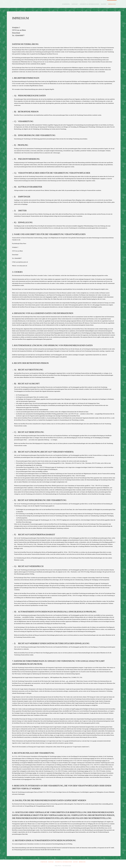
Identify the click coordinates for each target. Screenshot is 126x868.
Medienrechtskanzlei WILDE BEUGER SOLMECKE (43, 850)
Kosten (75, 862)
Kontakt (51, 862)
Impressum (82, 862)
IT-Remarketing (18, 850)
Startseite (44, 862)
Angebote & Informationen (63, 862)
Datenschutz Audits (86, 848)
